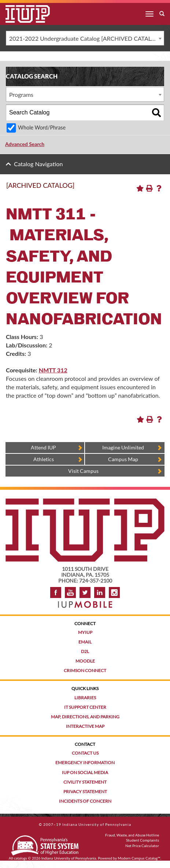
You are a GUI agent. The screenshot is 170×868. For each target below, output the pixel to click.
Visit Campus (83, 471)
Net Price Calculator (142, 846)
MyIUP (85, 632)
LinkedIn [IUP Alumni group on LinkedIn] (100, 592)
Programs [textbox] (21, 94)
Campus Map (123, 459)
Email (85, 642)
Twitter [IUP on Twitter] (85, 592)
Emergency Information (85, 763)
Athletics (44, 459)
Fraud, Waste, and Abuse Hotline (132, 835)
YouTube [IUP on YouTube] (70, 592)
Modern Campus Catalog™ (139, 858)
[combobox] (85, 38)
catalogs (21, 858)
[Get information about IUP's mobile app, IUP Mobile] (85, 602)
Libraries (85, 698)
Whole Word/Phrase (42, 127)
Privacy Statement (85, 792)
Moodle (85, 661)
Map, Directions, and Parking (85, 717)
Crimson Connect (85, 670)
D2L (85, 651)
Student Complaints (143, 840)
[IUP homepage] (85, 502)
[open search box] (162, 14)
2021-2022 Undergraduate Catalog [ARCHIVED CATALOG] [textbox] (86, 38)
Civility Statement (85, 782)
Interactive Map (85, 726)
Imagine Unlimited (123, 447)
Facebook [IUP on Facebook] (56, 592)
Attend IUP (43, 447)
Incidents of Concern (85, 801)
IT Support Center (85, 707)
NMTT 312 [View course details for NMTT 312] (53, 370)
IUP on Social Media (85, 772)
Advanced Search (25, 144)
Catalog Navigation (38, 164)
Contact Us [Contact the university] (85, 753)
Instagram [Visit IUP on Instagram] (114, 592)
